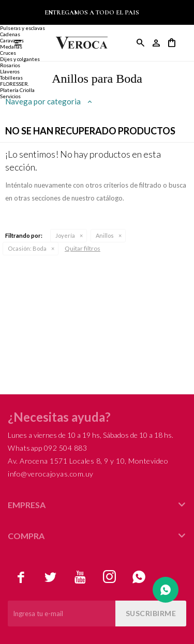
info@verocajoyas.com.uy (51, 474)
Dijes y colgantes (20, 59)
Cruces (8, 53)
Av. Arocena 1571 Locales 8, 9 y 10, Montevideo (88, 461)
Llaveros (10, 71)
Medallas (11, 47)
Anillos (105, 235)
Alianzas (10, 22)
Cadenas (10, 34)
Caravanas (12, 40)
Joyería (65, 235)
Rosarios (10, 65)
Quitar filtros (83, 248)
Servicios (10, 96)
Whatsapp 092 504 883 (47, 448)
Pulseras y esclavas (23, 28)
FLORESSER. (14, 84)
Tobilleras (11, 78)
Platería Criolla (17, 90)
